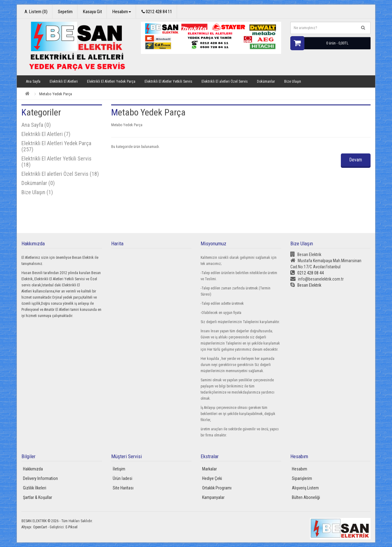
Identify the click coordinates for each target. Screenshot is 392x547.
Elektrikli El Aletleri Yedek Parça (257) (56, 146)
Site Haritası (123, 488)
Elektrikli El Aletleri (64, 81)
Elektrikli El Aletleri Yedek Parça (111, 81)
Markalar (209, 469)
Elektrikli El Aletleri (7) (46, 134)
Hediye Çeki (212, 478)
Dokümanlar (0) (38, 183)
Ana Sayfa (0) (36, 125)
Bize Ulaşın (293, 81)
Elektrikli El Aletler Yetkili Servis (168, 81)
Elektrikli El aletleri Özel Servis (225, 81)
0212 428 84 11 (157, 12)
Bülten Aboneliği (306, 497)
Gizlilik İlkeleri (35, 488)
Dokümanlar (266, 81)
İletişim (119, 469)
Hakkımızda (33, 469)
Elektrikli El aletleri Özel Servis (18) (60, 174)
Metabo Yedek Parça (56, 94)
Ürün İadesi (123, 478)
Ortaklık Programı (217, 488)
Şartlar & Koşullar (38, 497)
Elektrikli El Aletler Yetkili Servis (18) (57, 162)
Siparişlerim (302, 478)
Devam (355, 160)
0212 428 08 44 (307, 273)
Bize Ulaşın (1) (37, 192)
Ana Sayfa (33, 81)
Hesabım (300, 469)
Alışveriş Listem (305, 488)
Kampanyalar (213, 497)
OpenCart (40, 527)
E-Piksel (72, 527)
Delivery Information (40, 478)
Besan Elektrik (306, 285)
